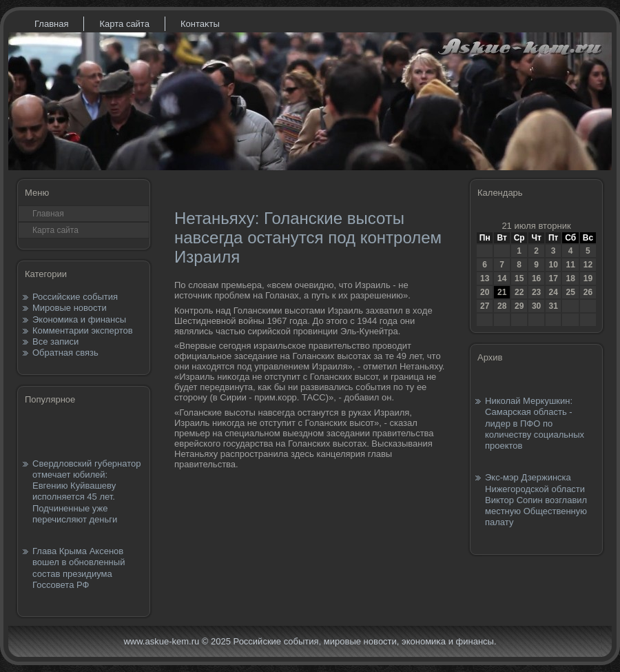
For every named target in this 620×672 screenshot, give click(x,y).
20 (485, 292)
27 (485, 306)
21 (502, 292)
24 (553, 292)
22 (519, 292)
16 (536, 278)
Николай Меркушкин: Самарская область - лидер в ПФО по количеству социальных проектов (535, 423)
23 (536, 292)
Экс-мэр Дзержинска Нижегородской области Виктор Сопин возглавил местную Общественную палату (536, 500)
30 (536, 306)
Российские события (75, 297)
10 (553, 265)
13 (485, 278)
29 (519, 306)
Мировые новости (70, 308)
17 (553, 278)
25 (570, 292)
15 (519, 278)
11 (570, 265)
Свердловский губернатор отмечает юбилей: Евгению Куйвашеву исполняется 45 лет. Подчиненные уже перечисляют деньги (86, 491)
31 (553, 306)
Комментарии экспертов (83, 330)
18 (570, 278)
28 (502, 306)
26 (588, 292)
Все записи (55, 342)
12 (588, 265)
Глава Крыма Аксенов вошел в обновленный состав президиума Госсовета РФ (79, 568)
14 (502, 278)
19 (588, 278)
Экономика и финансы (79, 319)
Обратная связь (65, 353)
